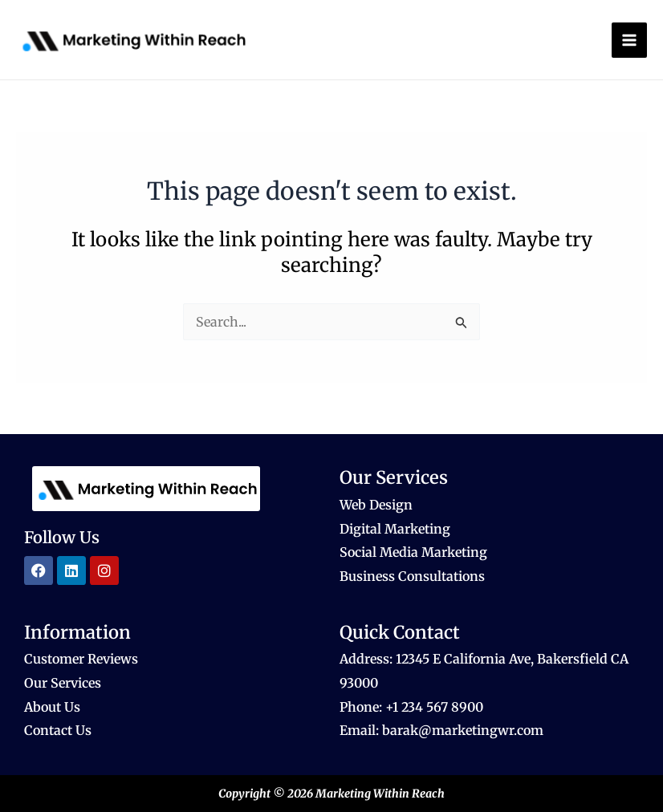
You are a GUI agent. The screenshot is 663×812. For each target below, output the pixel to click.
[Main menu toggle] (629, 40)
